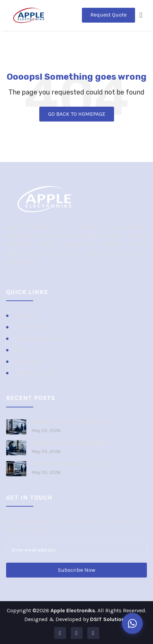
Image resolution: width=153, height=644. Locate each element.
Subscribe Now (77, 570)
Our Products (31, 327)
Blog (20, 350)
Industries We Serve (39, 338)
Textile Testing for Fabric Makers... (71, 443)
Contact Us (28, 361)
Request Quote (108, 15)
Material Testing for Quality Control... (74, 422)
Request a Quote (35, 373)
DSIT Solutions (109, 619)
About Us (26, 315)
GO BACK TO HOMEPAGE (77, 114)
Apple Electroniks (73, 610)
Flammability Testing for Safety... (70, 464)
